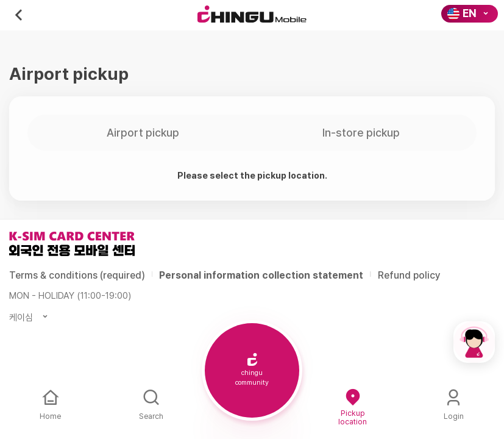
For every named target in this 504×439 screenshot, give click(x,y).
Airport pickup (143, 133)
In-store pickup (361, 133)
